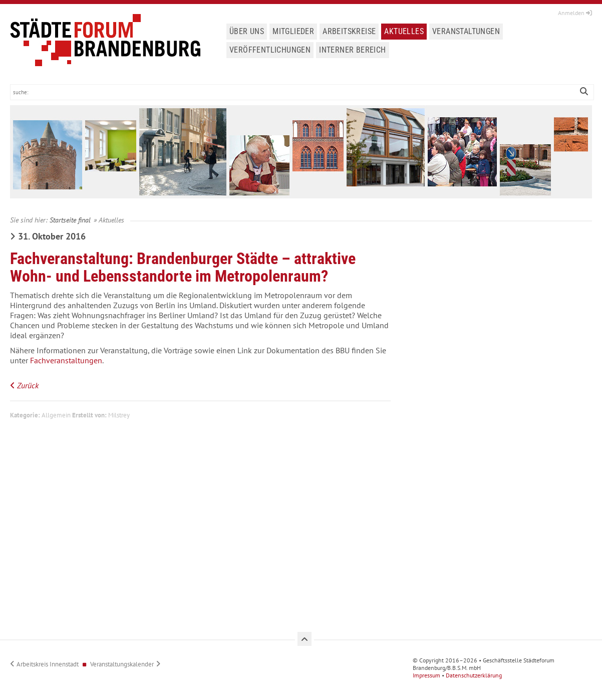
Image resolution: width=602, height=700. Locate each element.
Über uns (247, 31)
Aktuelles (404, 31)
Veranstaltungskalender (122, 664)
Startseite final (70, 220)
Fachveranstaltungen (66, 360)
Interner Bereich (352, 50)
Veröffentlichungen (270, 50)
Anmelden (575, 13)
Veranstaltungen (466, 31)
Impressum (426, 675)
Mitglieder (293, 31)
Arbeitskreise (349, 31)
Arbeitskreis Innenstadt (48, 664)
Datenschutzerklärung (474, 675)
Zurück (28, 385)
